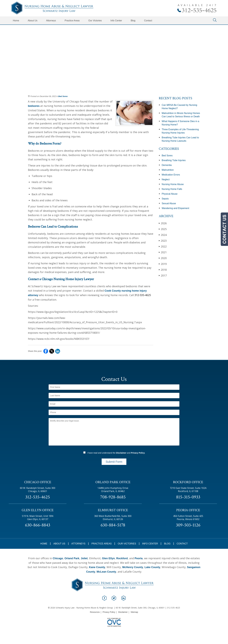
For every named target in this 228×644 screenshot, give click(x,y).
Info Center (116, 21)
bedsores (34, 106)
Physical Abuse (170, 194)
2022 (163, 246)
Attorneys (51, 21)
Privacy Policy (138, 453)
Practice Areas (72, 21)
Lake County (152, 567)
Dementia (167, 165)
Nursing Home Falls (172, 189)
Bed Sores (63, 96)
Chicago (58, 558)
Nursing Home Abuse (173, 184)
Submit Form (114, 462)
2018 (163, 270)
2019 (163, 264)
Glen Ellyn (108, 558)
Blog (133, 21)
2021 (163, 252)
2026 (163, 223)
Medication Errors (171, 175)
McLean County (106, 572)
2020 (163, 258)
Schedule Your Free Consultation (114, 61)
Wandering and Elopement (175, 208)
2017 (163, 275)
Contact (148, 21)
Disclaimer (121, 453)
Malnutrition (168, 170)
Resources (95, 612)
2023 (163, 241)
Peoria (139, 558)
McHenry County (133, 567)
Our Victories (95, 21)
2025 (163, 229)
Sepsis (165, 199)
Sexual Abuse (169, 203)
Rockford (122, 558)
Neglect (166, 179)
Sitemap (134, 612)
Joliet (84, 558)
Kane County (97, 567)
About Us (33, 21)
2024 (163, 235)
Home (16, 21)
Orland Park (72, 558)
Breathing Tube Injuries (174, 160)
